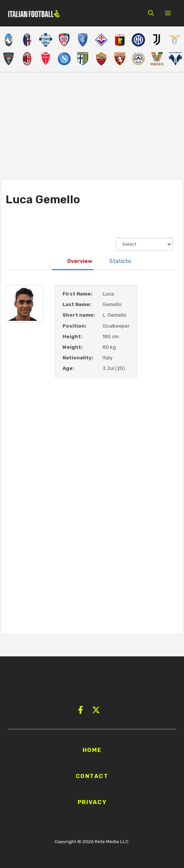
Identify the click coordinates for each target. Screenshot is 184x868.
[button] (151, 13)
